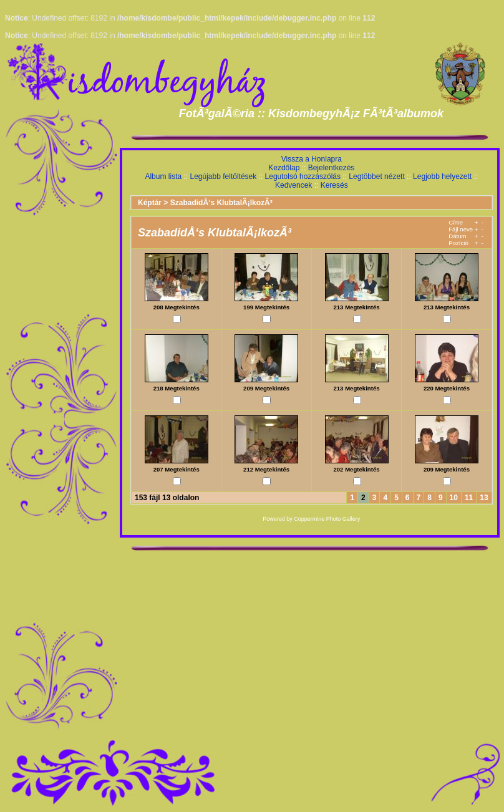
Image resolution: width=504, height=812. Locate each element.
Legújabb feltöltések (223, 176)
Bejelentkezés (332, 168)
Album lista (163, 176)
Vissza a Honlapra (312, 159)
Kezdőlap (284, 168)
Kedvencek (293, 185)
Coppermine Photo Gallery (327, 519)
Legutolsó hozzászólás (303, 176)
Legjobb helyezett (442, 176)
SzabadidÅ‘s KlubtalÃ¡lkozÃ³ (221, 203)
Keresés (334, 185)
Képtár (150, 203)
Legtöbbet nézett (376, 176)
